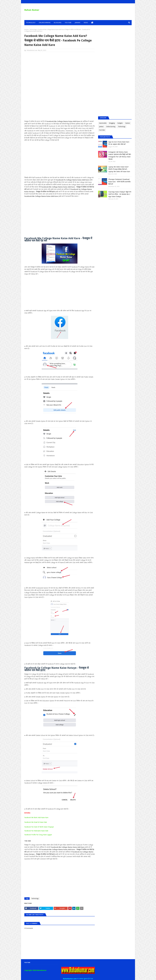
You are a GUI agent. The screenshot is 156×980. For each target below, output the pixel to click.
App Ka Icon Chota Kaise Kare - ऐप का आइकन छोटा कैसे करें (119, 143)
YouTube (102, 130)
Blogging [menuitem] (58, 23)
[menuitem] (92, 23)
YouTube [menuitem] (68, 23)
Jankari (101, 127)
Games (128, 123)
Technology (33, 30)
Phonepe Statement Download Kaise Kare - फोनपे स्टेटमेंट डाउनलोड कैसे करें (119, 182)
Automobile (103, 123)
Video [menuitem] (86, 23)
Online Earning (111, 127)
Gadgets (120, 123)
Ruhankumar (31, 50)
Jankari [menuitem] (78, 23)
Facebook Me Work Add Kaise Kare (36, 818)
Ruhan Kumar (32, 10)
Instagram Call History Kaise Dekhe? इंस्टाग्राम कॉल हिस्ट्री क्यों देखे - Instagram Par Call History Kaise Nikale (120, 156)
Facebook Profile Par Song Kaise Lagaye (38, 835)
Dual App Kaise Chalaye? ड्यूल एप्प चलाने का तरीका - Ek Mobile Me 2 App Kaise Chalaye (120, 194)
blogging (112, 123)
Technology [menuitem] (31, 23)
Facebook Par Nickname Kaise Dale (36, 831)
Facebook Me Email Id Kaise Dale (36, 822)
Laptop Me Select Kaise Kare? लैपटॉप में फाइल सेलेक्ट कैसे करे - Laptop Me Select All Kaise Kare (119, 169)
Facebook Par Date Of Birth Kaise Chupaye (39, 827)
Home (26, 30)
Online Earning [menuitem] (45, 23)
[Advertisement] (60, 70)
